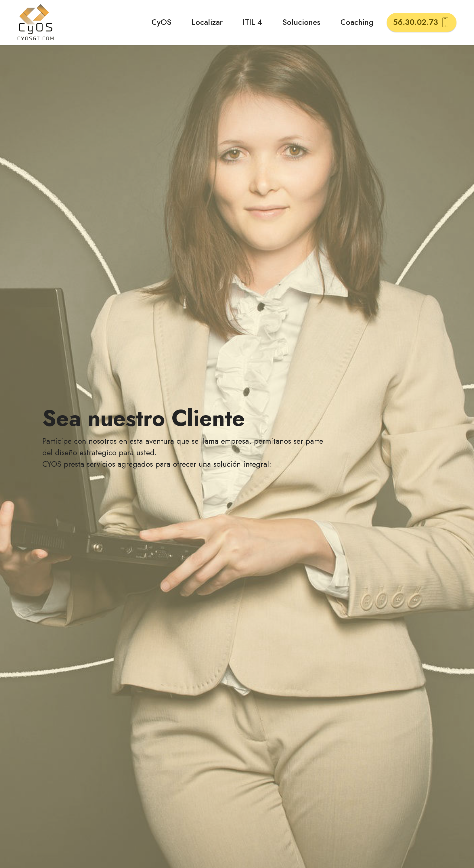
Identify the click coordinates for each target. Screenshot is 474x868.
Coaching (357, 22)
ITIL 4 (252, 22)
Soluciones (301, 22)
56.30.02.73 (422, 22)
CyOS (161, 22)
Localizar (207, 22)
